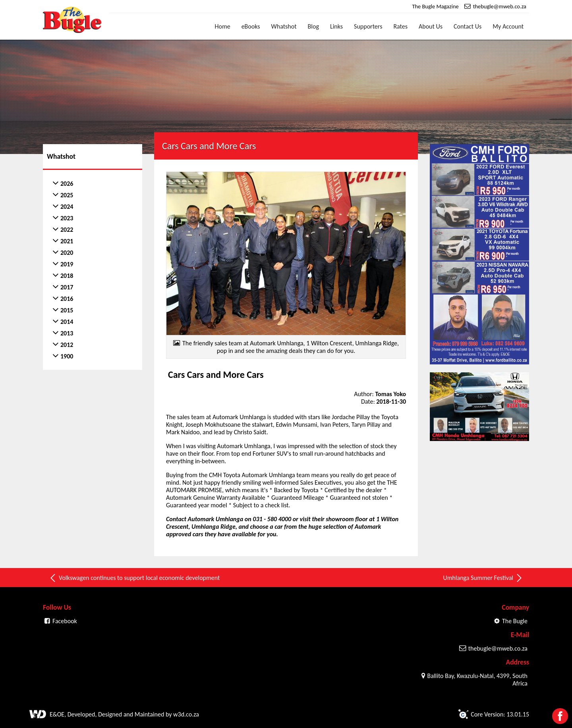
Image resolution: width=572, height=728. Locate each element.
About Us (431, 26)
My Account (508, 26)
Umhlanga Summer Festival (483, 578)
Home (223, 26)
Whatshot (284, 26)
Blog (313, 26)
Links (336, 26)
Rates (400, 26)
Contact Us (468, 26)
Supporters (368, 26)
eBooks (251, 26)
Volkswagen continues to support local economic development (134, 578)
